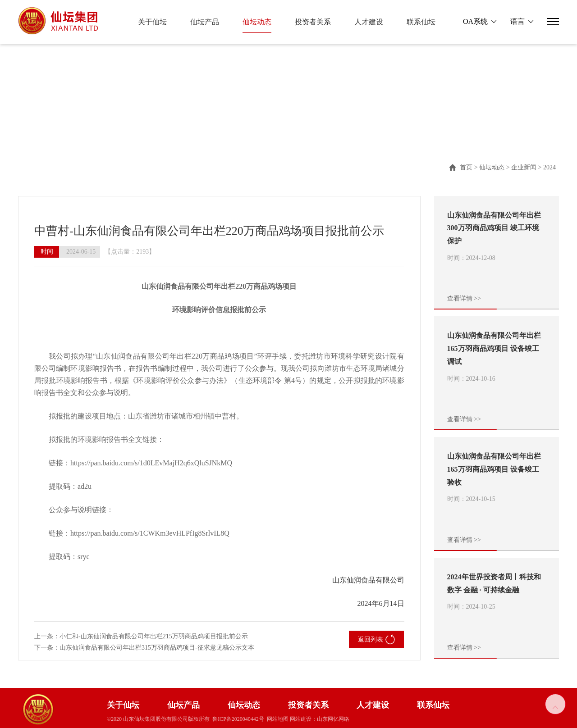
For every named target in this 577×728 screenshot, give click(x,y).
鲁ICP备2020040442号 (238, 719)
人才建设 (369, 22)
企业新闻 (524, 167)
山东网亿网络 (333, 719)
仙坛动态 (257, 22)
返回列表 (376, 639)
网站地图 (278, 719)
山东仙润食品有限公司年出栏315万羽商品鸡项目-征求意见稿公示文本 (157, 648)
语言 (517, 21)
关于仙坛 (152, 22)
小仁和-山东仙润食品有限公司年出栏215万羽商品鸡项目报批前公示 (154, 636)
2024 (550, 167)
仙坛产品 (205, 22)
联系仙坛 (421, 22)
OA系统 (475, 21)
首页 (466, 167)
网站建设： (303, 719)
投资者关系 (313, 22)
